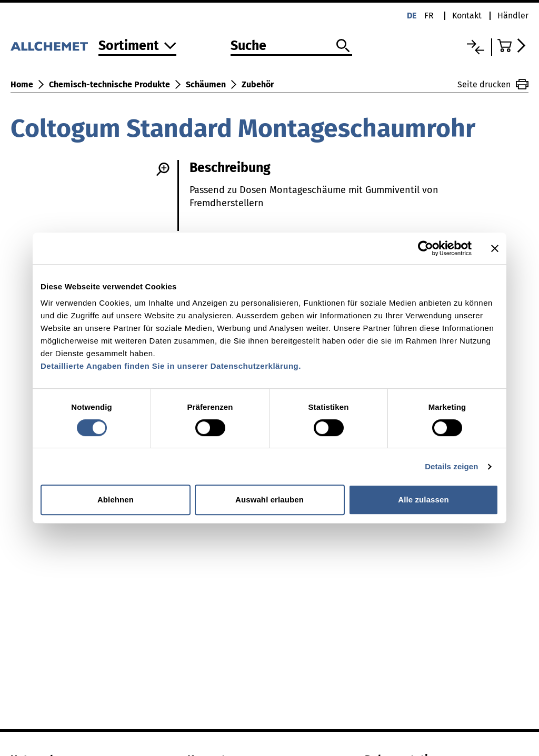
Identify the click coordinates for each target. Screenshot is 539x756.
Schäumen (206, 84)
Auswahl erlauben (269, 500)
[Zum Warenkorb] (513, 46)
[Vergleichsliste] (476, 47)
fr (429, 16)
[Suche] (291, 46)
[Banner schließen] (495, 248)
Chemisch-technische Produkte (109, 84)
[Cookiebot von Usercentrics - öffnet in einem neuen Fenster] (426, 248)
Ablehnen (116, 500)
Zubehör (258, 84)
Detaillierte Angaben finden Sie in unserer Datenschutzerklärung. (171, 366)
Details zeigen (451, 466)
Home (22, 84)
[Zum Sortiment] (137, 47)
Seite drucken (493, 84)
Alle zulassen (423, 500)
